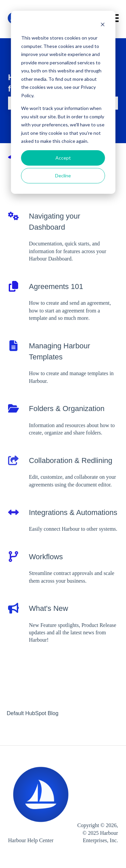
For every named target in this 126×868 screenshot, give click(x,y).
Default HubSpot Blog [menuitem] (33, 713)
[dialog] (63, 102)
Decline (63, 176)
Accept (63, 158)
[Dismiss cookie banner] (102, 25)
